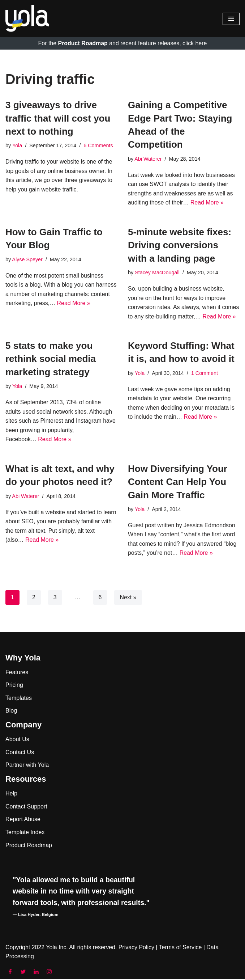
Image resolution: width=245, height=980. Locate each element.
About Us (17, 740)
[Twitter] (23, 972)
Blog (11, 712)
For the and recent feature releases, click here (123, 43)
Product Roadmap (29, 846)
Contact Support (26, 807)
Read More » (207, 203)
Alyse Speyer (27, 259)
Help (11, 794)
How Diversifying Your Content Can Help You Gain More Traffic (178, 482)
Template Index (25, 833)
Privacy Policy (137, 948)
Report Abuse (23, 820)
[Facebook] (10, 972)
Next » (128, 598)
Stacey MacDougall (157, 273)
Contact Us (20, 753)
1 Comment (205, 373)
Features (17, 673)
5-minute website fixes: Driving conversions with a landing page (180, 245)
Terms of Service (181, 948)
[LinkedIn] (36, 972)
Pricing (14, 686)
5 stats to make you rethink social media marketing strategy (51, 359)
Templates (19, 699)
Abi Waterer (148, 159)
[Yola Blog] (27, 19)
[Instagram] (49, 972)
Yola (17, 146)
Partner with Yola (27, 766)
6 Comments (99, 146)
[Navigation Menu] (231, 19)
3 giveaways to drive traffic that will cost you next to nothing (58, 118)
